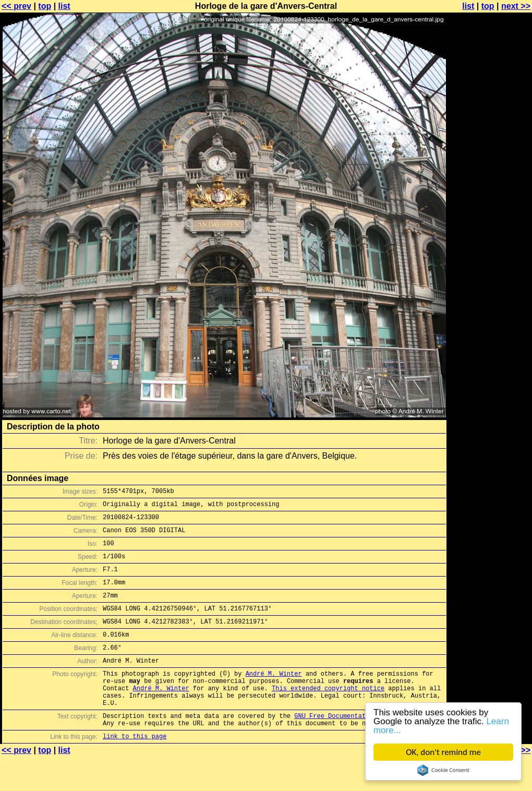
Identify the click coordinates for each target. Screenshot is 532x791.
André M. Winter (274, 697)
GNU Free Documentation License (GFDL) (364, 747)
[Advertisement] (490, 258)
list (64, 6)
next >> (516, 6)
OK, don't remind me (443, 752)
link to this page (135, 770)
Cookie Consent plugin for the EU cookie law (443, 770)
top (45, 6)
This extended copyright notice (328, 715)
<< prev (16, 6)
